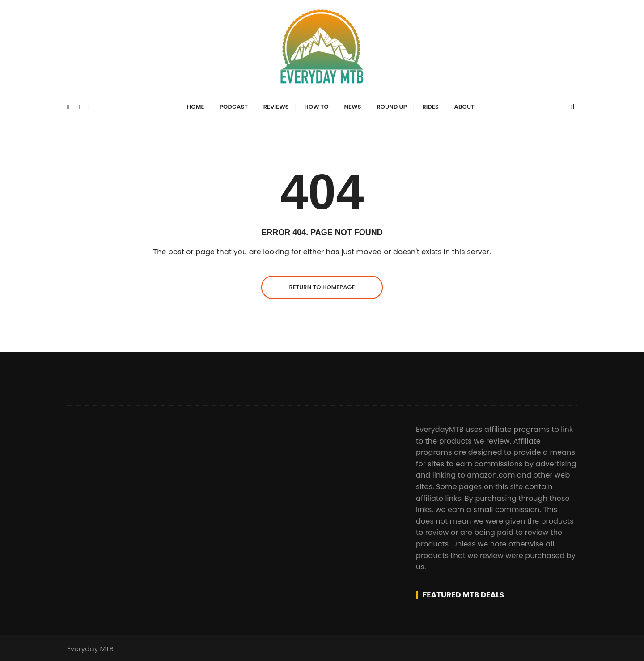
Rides (430, 107)
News (352, 107)
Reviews (276, 107)
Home (196, 107)
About (464, 107)
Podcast (234, 107)
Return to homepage (322, 287)
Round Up (392, 107)
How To (316, 107)
